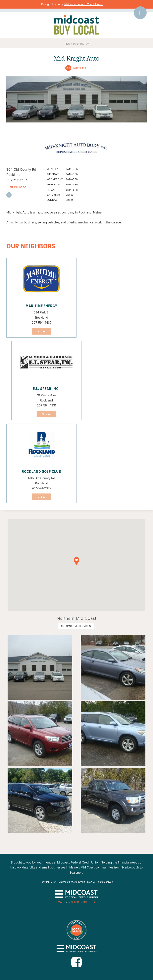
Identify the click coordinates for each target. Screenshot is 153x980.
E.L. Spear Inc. (46, 389)
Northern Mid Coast (76, 618)
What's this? (80, 68)
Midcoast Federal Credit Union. (84, 4)
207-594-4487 (42, 323)
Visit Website (16, 187)
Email (60, 902)
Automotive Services (76, 626)
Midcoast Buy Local (77, 25)
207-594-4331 (46, 405)
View (42, 331)
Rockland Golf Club (41, 472)
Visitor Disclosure (83, 902)
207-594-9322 (41, 488)
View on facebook (9, 195)
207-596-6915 (17, 180)
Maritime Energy (41, 306)
